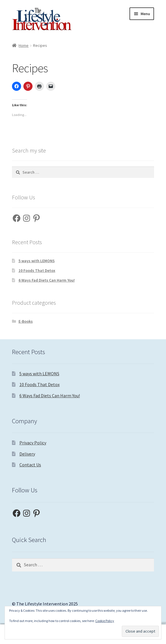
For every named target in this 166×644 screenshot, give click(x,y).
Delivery (27, 454)
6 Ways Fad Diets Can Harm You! (47, 280)
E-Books (26, 321)
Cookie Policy (105, 621)
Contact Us (30, 465)
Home (24, 45)
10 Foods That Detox (37, 270)
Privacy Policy (33, 443)
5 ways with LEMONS (37, 261)
